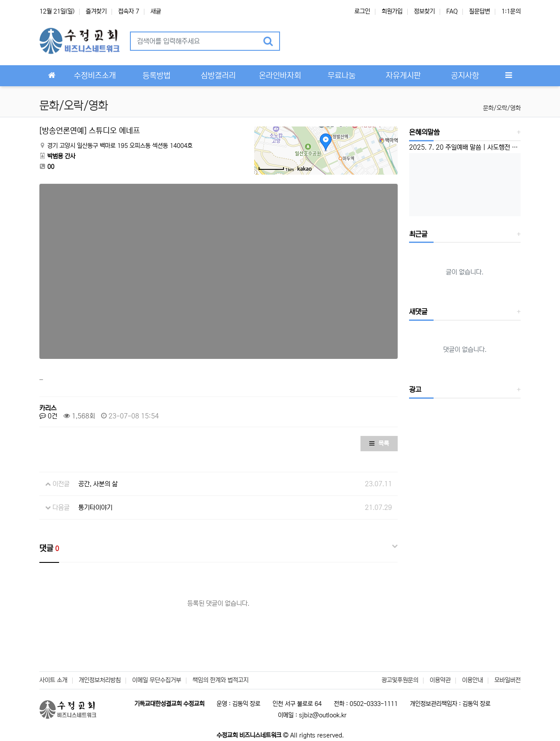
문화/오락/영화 (502, 108)
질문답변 (479, 11)
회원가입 (392, 11)
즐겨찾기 (96, 11)
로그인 (362, 11)
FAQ (452, 11)
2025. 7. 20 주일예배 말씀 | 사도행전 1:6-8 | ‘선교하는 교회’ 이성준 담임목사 (465, 147)
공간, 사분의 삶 (98, 484)
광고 (415, 390)
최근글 (418, 234)
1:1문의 (511, 11)
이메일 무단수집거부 (157, 680)
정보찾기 (424, 11)
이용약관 (440, 680)
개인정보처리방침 (100, 680)
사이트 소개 (53, 680)
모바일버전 (507, 680)
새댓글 (418, 312)
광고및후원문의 (400, 680)
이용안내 (472, 680)
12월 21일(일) (57, 11)
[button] (298, 41)
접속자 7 (129, 11)
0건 (48, 416)
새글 (156, 11)
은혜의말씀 (424, 132)
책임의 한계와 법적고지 (220, 680)
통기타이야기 (95, 507)
